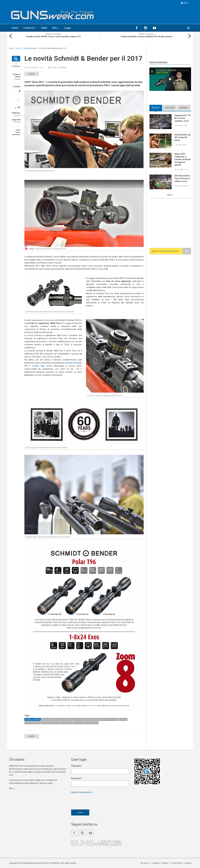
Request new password (81, 792)
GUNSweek (16, 66)
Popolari (170, 108)
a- (16, 108)
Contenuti (29, 28)
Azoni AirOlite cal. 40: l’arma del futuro (183, 138)
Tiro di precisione (33, 723)
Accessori (46, 719)
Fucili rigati (66, 723)
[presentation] (92, 801)
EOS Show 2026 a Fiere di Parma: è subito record (182, 178)
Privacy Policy (176, 863)
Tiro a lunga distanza (76, 719)
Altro (55, 28)
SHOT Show (78, 723)
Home (15, 28)
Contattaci (155, 863)
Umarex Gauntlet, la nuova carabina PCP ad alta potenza (147, 37)
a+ (19, 107)
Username (77, 766)
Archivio (184, 108)
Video (44, 28)
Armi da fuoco (58, 719)
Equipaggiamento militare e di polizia (103, 719)
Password (77, 778)
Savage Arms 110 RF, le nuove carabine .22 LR (182, 118)
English (32, 74)
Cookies (188, 863)
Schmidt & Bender (33, 719)
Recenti (156, 108)
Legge (68, 28)
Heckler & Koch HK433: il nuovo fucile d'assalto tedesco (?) (53, 37)
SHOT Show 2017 (91, 723)
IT (185, 3)
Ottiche (63, 68)
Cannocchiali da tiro (51, 723)
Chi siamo (145, 863)
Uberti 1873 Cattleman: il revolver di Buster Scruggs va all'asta (183, 160)
